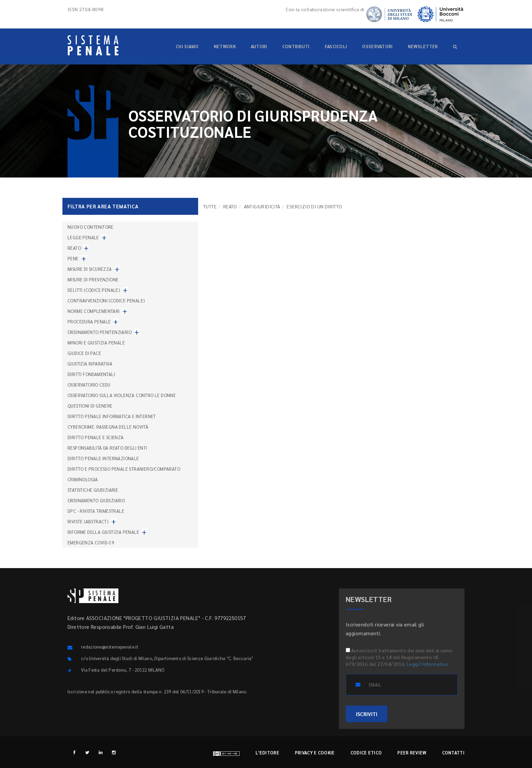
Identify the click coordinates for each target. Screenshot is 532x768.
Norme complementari (94, 311)
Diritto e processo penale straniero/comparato (124, 469)
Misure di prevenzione (93, 279)
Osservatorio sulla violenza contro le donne (122, 395)
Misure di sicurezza (90, 269)
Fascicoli (336, 46)
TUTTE (210, 206)
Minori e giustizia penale (96, 343)
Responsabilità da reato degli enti (107, 448)
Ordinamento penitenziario (100, 332)
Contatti (453, 753)
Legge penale (83, 237)
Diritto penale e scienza (96, 437)
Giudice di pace (84, 353)
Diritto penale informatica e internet (112, 416)
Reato (230, 206)
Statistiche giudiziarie (93, 490)
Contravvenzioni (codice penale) (106, 301)
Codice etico (366, 753)
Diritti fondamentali (91, 374)
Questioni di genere (90, 406)
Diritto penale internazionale (103, 458)
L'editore (267, 753)
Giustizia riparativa (90, 364)
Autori (259, 46)
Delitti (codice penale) (94, 290)
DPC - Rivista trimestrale (96, 511)
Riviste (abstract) (88, 521)
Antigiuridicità (262, 206)
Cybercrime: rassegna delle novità (108, 427)
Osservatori (377, 46)
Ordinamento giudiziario (96, 500)
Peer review (412, 753)
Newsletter (423, 46)
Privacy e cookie (315, 753)
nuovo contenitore (91, 227)
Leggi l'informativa (427, 664)
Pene (73, 258)
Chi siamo (187, 46)
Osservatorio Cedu (89, 385)
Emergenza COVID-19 (91, 542)
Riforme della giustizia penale (103, 532)
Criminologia (83, 479)
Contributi (296, 46)
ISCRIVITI (367, 714)
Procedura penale (89, 322)
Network (225, 46)
